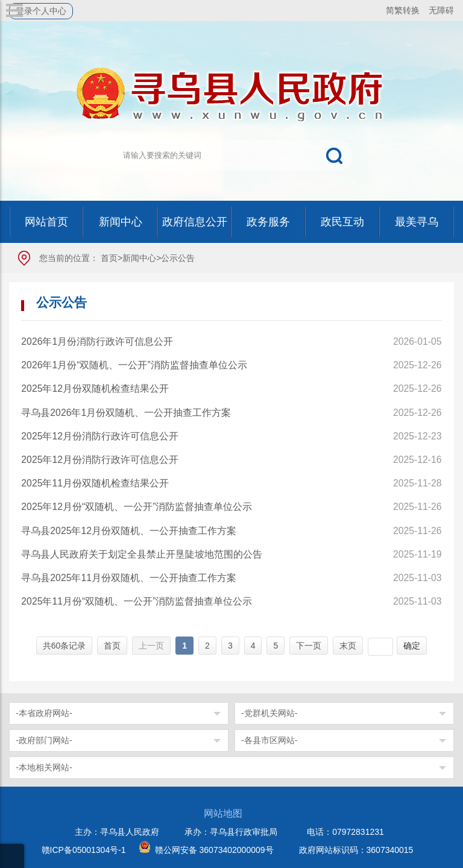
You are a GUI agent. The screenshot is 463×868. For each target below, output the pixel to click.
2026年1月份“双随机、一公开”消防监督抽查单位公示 (134, 365)
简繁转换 (403, 10)
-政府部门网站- (44, 740)
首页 (109, 258)
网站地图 (223, 813)
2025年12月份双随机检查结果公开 (95, 388)
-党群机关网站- (269, 713)
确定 (412, 646)
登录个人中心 (41, 11)
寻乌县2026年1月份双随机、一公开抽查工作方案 (126, 413)
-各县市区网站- (269, 740)
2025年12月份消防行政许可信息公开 (100, 436)
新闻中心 (139, 258)
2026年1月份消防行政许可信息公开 (97, 341)
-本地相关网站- (44, 767)
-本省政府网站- (44, 713)
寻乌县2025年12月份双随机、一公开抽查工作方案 (129, 531)
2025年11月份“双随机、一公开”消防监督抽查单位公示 (137, 601)
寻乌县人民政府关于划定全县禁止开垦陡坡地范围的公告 (142, 554)
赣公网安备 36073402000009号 (214, 850)
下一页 (309, 646)
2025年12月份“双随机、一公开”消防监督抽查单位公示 (137, 507)
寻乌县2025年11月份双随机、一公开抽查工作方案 (129, 578)
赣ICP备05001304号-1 (84, 850)
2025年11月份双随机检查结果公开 (95, 483)
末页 (348, 646)
